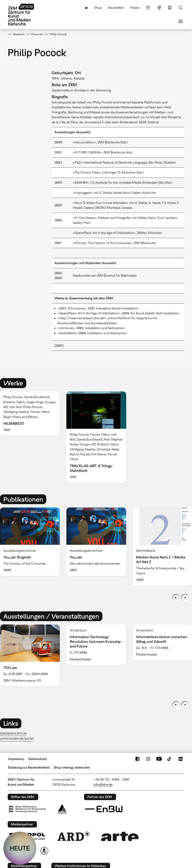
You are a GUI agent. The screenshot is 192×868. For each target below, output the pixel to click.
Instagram (148, 759)
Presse (135, 8)
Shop (98, 8)
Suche (181, 8)
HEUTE (20, 848)
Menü (181, 21)
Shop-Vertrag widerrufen (72, 767)
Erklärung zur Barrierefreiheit (29, 767)
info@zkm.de (103, 784)
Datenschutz (38, 759)
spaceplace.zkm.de (13, 733)
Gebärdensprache (159, 8)
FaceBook (137, 759)
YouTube (159, 759)
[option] (96, 437)
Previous (176, 598)
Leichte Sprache (148, 8)
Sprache (170, 8)
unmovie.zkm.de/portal (17, 738)
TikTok (170, 759)
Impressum (16, 759)
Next (185, 598)
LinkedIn (181, 759)
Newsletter (116, 8)
